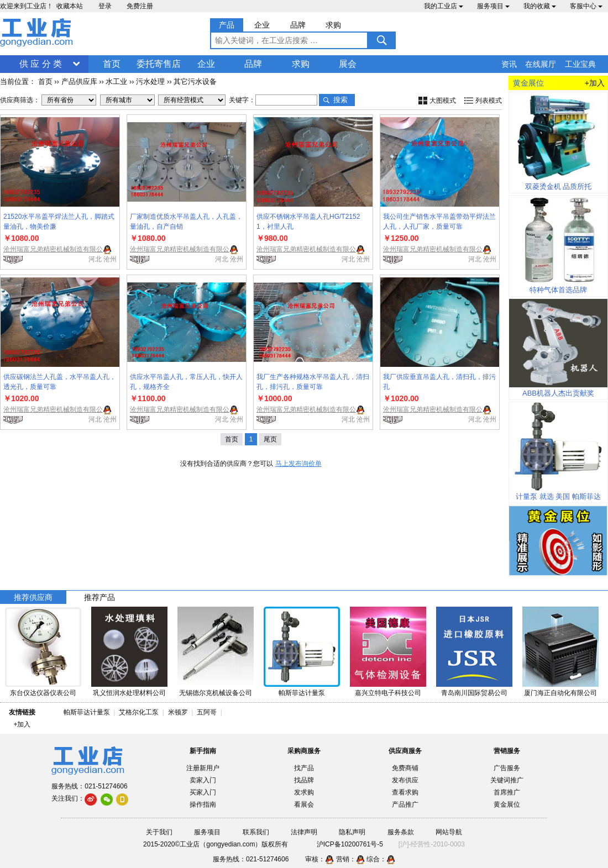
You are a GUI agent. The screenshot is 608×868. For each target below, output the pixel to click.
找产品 (304, 768)
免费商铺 (405, 768)
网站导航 (449, 832)
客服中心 (586, 6)
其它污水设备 (195, 81)
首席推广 (507, 792)
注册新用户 (203, 768)
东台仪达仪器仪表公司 (43, 693)
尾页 (270, 439)
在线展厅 (541, 64)
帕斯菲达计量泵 (302, 693)
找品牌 (304, 780)
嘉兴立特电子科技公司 (388, 693)
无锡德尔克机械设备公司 (216, 693)
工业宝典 (580, 64)
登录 (105, 6)
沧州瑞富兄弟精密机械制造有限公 (53, 249)
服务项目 (493, 6)
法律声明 (304, 832)
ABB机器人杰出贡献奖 (558, 393)
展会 (348, 64)
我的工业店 (444, 6)
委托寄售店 (159, 64)
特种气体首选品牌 (558, 290)
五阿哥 (207, 712)
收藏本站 (70, 6)
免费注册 (140, 6)
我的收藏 (540, 6)
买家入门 (203, 792)
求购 (301, 64)
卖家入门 (203, 780)
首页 (112, 64)
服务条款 (401, 832)
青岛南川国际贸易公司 (474, 693)
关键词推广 (507, 780)
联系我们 (256, 832)
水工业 (116, 81)
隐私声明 (352, 832)
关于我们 (159, 832)
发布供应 (405, 780)
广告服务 (507, 768)
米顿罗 (180, 712)
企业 (206, 64)
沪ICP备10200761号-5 (350, 844)
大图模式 (443, 101)
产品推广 (405, 804)
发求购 (304, 792)
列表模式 (489, 101)
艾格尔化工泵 (139, 712)
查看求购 (405, 792)
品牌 (253, 64)
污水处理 (150, 81)
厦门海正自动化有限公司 (560, 693)
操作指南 (203, 804)
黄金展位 (507, 804)
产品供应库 (79, 81)
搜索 (340, 100)
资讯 (509, 64)
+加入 (595, 83)
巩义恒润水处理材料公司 (129, 693)
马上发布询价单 (298, 464)
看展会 (304, 804)
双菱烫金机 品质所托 (559, 186)
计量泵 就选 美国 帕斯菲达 (558, 496)
